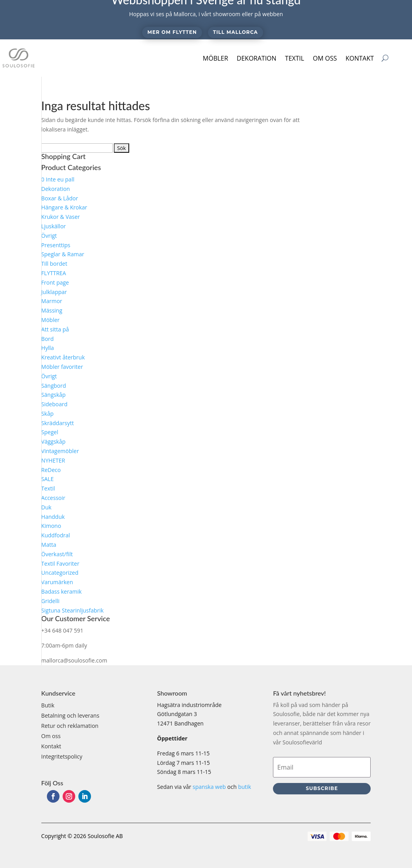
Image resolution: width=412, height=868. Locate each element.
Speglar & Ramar (63, 254)
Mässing (52, 310)
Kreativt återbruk (63, 357)
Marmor (52, 301)
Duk (46, 507)
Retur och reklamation (70, 726)
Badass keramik (62, 591)
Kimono (51, 526)
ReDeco (51, 470)
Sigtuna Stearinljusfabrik (73, 610)
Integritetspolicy (62, 756)
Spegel (50, 432)
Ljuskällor (54, 226)
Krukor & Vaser (61, 217)
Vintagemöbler (60, 451)
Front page (55, 282)
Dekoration (257, 58)
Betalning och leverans (71, 715)
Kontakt (360, 58)
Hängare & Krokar (64, 207)
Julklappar (54, 292)
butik (244, 787)
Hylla (48, 348)
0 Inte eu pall (58, 179)
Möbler (215, 58)
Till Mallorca (236, 32)
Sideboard (55, 404)
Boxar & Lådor (60, 198)
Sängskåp (54, 395)
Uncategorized (60, 573)
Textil (295, 58)
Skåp (47, 414)
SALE (48, 479)
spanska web (209, 787)
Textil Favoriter (60, 564)
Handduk (53, 517)
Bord (48, 339)
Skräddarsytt (58, 423)
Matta (49, 545)
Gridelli (50, 601)
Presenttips (56, 245)
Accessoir (53, 498)
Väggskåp (54, 441)
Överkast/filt (57, 554)
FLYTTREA (54, 273)
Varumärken (57, 582)
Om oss (325, 58)
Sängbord (54, 386)
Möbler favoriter (62, 367)
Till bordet (54, 264)
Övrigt (49, 236)
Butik (48, 705)
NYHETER (53, 460)
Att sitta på (55, 329)
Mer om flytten (172, 32)
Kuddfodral (56, 535)
